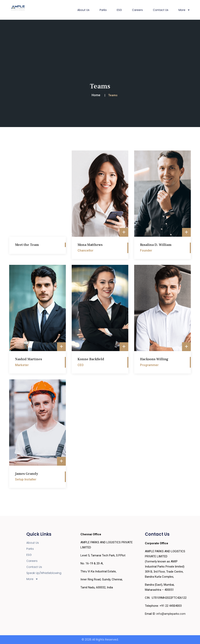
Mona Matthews (90, 245)
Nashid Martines (29, 359)
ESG (119, 10)
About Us (83, 10)
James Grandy (27, 474)
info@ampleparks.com (171, 614)
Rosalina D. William (156, 245)
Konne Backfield (91, 359)
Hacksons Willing (154, 359)
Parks (103, 10)
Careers (137, 10)
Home (96, 95)
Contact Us (161, 10)
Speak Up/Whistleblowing (44, 573)
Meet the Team (27, 245)
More (184, 10)
